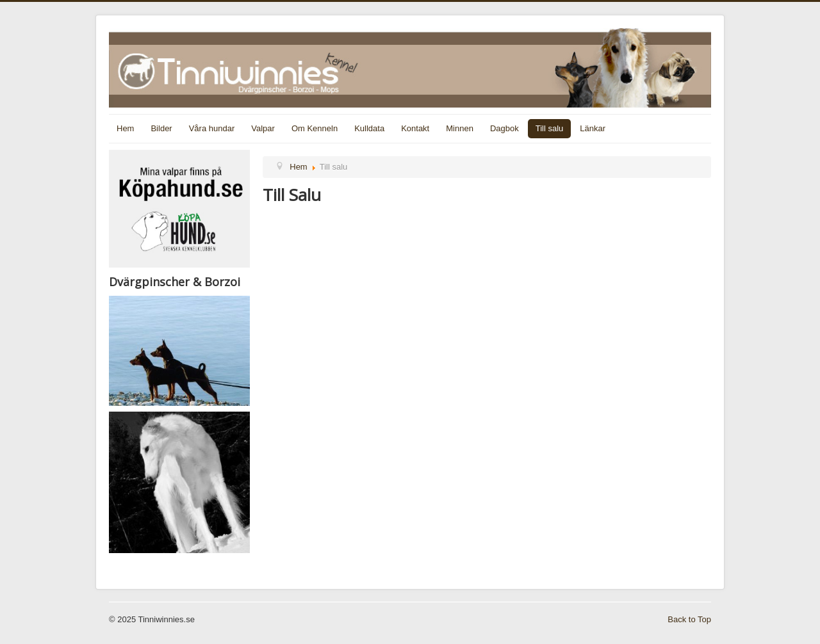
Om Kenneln (315, 128)
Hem (125, 128)
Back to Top (689, 619)
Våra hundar (212, 128)
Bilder (161, 128)
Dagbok (504, 128)
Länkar (593, 128)
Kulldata (369, 128)
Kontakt (415, 128)
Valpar (263, 128)
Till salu (550, 128)
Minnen (460, 128)
